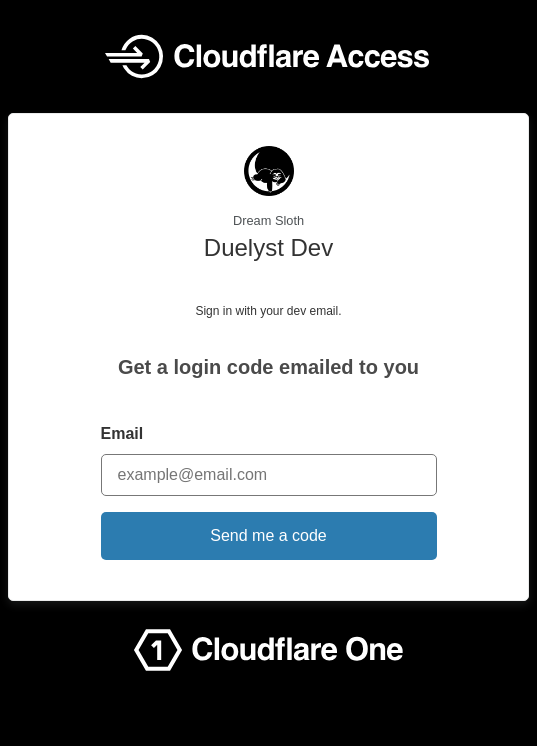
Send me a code (268, 535)
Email (122, 433)
